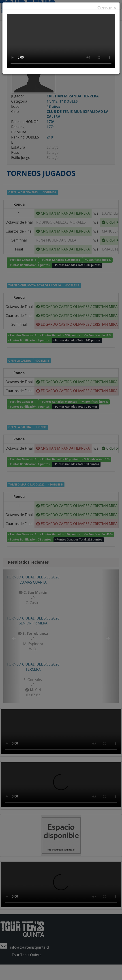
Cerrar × (107, 8)
